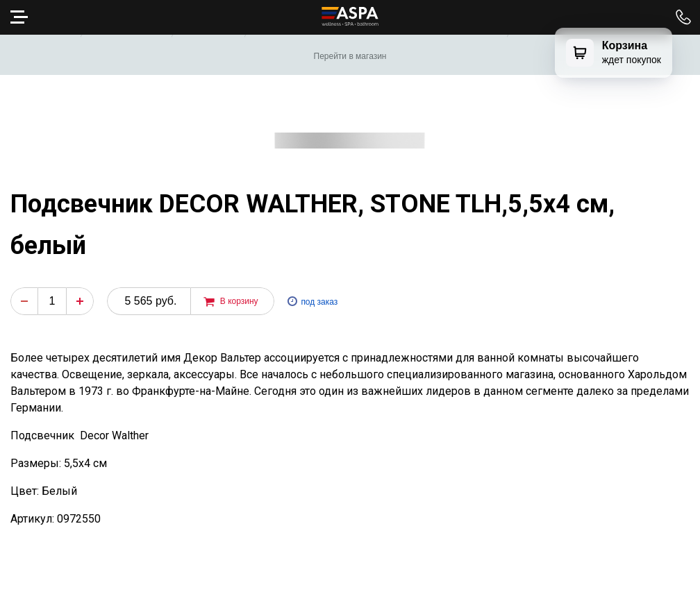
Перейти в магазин (350, 56)
